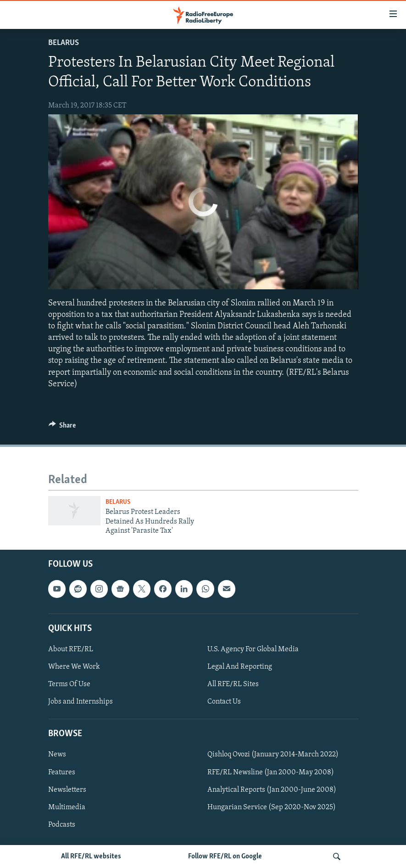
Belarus (64, 43)
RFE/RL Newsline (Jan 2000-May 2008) (271, 772)
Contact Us (224, 702)
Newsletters (67, 790)
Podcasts (62, 825)
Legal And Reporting (240, 667)
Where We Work (74, 667)
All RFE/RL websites (91, 857)
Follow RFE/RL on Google (225, 857)
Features (62, 772)
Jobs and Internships (81, 702)
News (57, 755)
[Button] (62, 428)
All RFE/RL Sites (233, 684)
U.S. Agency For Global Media (253, 649)
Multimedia (67, 807)
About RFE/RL (71, 649)
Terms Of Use (69, 684)
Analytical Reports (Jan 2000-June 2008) (272, 790)
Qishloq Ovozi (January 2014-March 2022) (273, 755)
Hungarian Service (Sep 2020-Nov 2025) (272, 807)
